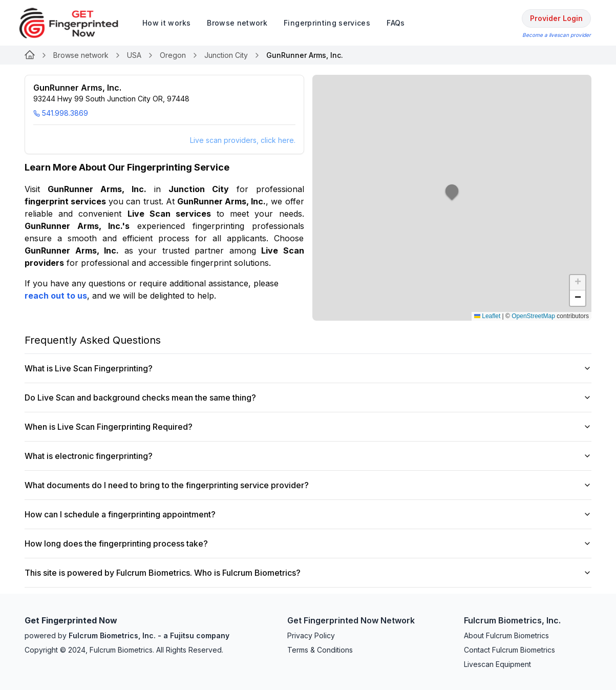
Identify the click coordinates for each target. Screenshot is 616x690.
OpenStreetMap (533, 316)
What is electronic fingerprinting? (308, 456)
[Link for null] (30, 55)
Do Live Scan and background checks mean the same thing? (308, 398)
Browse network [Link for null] (81, 55)
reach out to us (56, 296)
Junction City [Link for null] (226, 55)
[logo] (76, 23)
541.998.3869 (61, 113)
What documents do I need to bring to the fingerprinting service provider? (308, 485)
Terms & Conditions (320, 650)
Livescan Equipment (497, 664)
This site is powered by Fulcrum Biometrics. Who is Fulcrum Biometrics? (308, 573)
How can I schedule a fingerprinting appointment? (308, 514)
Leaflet (487, 316)
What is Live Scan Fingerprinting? (308, 368)
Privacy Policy (311, 635)
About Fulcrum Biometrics (506, 635)
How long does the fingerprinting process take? (308, 543)
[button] (452, 198)
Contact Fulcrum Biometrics (509, 650)
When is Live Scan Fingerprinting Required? (308, 427)
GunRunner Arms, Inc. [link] (305, 55)
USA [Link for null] (134, 55)
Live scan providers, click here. (243, 140)
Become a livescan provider (557, 35)
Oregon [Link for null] (173, 55)
